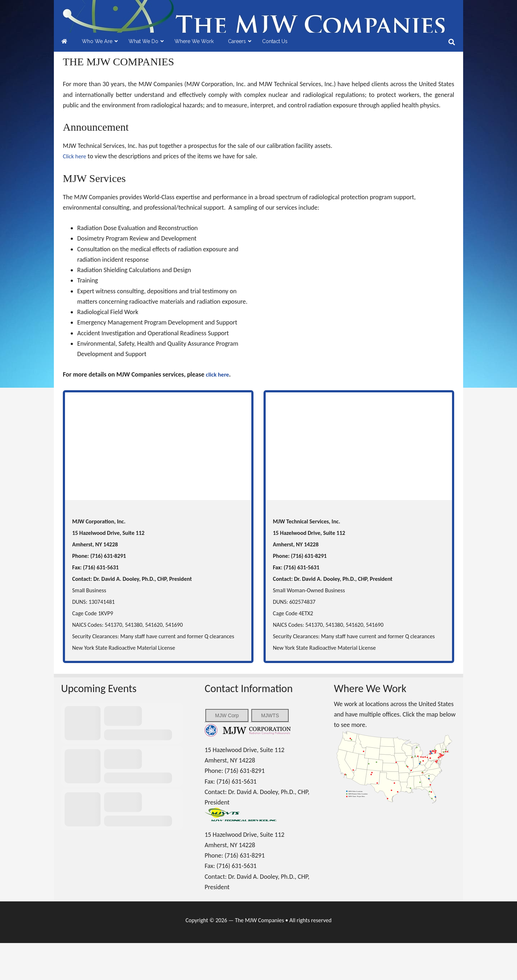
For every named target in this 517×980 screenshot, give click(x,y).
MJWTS (270, 752)
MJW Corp (227, 752)
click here (218, 411)
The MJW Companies (259, 957)
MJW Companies (258, 35)
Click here (76, 193)
